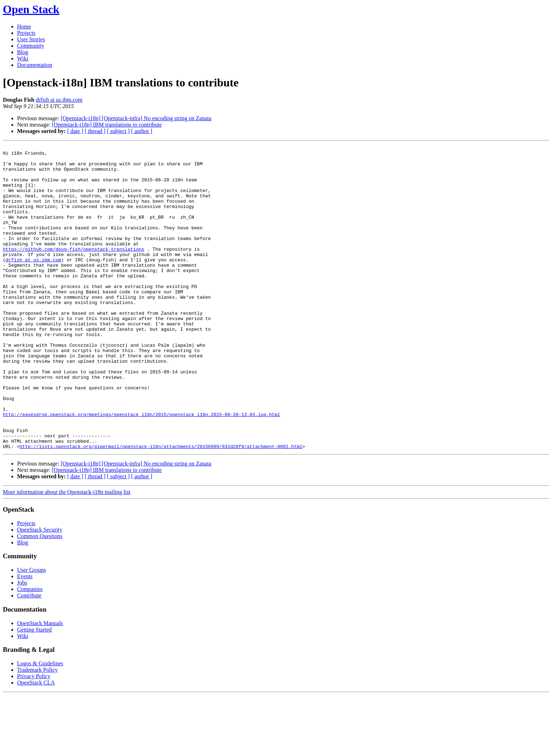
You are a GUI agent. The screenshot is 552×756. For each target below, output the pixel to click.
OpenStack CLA (36, 743)
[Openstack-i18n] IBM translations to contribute (107, 125)
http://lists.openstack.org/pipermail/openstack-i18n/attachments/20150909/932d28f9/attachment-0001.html (161, 507)
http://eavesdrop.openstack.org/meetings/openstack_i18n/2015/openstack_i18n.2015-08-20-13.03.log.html (141, 469)
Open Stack (31, 9)
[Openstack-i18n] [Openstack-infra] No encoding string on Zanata (136, 118)
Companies (30, 650)
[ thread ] (95, 131)
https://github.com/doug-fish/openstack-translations (74, 270)
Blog (23, 52)
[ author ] (142, 131)
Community (31, 46)
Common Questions (40, 597)
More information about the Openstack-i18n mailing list (67, 553)
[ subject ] (118, 131)
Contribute (29, 656)
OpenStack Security (40, 590)
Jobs (22, 643)
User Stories (31, 39)
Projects (26, 33)
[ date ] (75, 131)
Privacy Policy (34, 737)
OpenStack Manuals (40, 684)
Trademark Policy (37, 731)
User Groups (31, 631)
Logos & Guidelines (40, 724)
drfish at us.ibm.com (59, 100)
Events (25, 637)
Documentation (35, 65)
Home (24, 26)
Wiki (23, 58)
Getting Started (34, 690)
